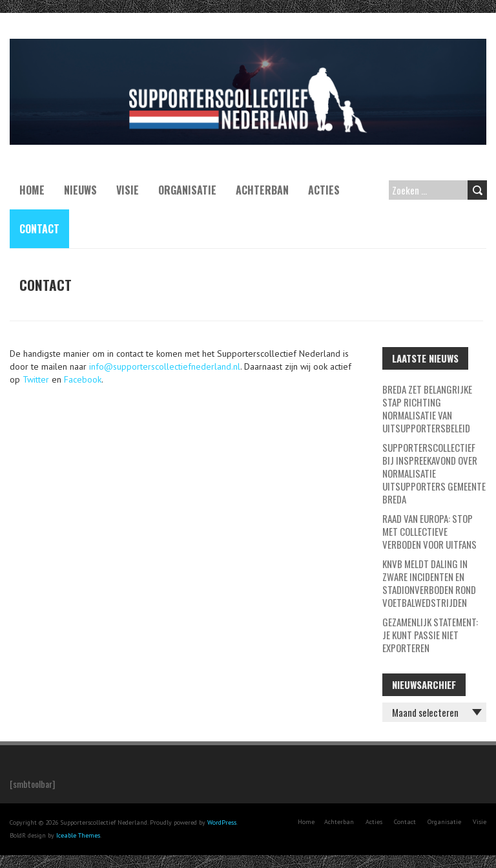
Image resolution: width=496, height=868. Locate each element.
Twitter (36, 379)
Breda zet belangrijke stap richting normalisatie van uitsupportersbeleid (427, 408)
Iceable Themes (78, 835)
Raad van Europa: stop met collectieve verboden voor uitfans (429, 531)
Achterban (262, 190)
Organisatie (187, 190)
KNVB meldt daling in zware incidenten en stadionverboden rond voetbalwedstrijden (429, 583)
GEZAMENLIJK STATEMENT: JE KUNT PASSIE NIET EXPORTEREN (430, 635)
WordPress (222, 822)
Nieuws (80, 190)
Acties (324, 190)
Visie (128, 190)
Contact (39, 229)
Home (32, 190)
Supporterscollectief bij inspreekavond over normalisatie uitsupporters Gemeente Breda (434, 473)
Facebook (83, 379)
